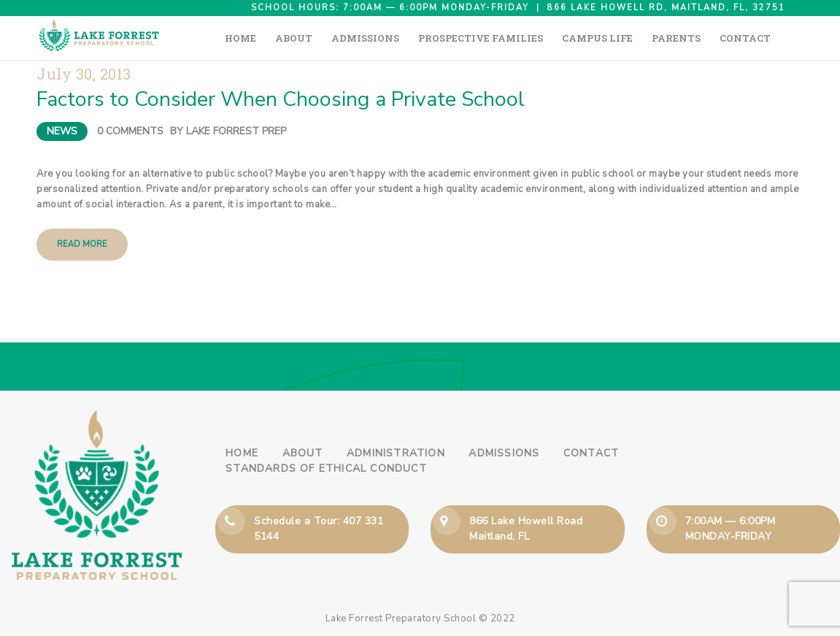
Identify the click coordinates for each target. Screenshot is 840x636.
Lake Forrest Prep (236, 131)
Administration (396, 453)
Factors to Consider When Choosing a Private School (281, 99)
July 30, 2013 (84, 74)
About (303, 453)
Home (242, 453)
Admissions (504, 453)
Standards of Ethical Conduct (326, 468)
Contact (591, 453)
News (62, 131)
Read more (82, 244)
